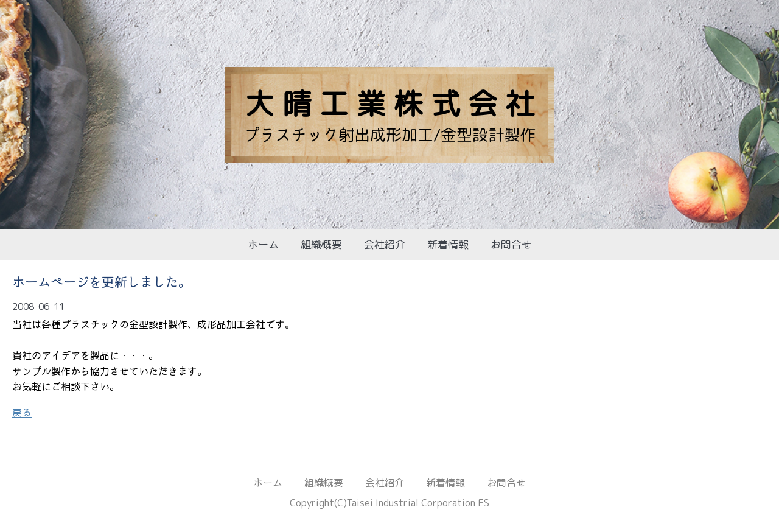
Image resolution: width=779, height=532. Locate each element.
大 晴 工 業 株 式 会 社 (390, 103)
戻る (22, 413)
